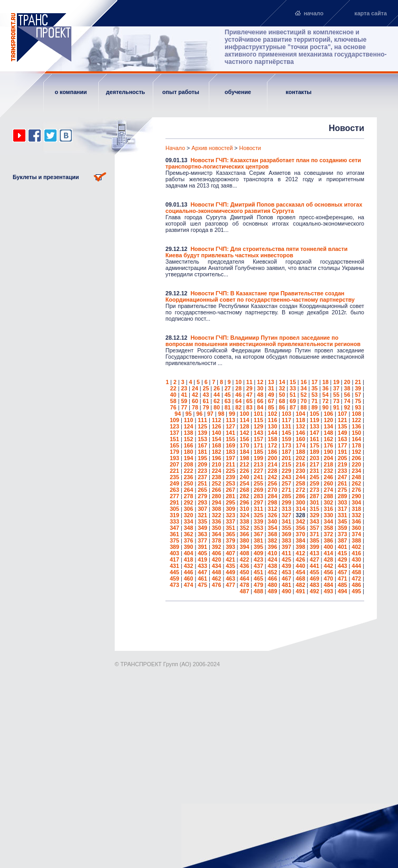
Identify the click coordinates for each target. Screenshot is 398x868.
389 (174, 547)
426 (301, 559)
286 (301, 496)
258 (301, 483)
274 (329, 490)
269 (258, 490)
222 (189, 471)
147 (314, 433)
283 (258, 496)
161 (314, 439)
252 (217, 483)
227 (258, 471)
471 (343, 578)
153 (202, 439)
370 (301, 534)
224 (217, 471)
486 (356, 585)
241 (258, 477)
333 (174, 521)
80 (217, 407)
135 (343, 426)
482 (301, 585)
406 (217, 553)
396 (273, 547)
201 (286, 458)
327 (286, 515)
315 (314, 509)
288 (329, 496)
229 (286, 471)
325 (258, 515)
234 (356, 471)
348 (189, 528)
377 (202, 540)
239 (230, 477)
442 (329, 566)
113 (230, 420)
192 (356, 452)
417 (174, 559)
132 (301, 426)
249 (174, 483)
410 (273, 553)
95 (189, 414)
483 (314, 585)
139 (202, 433)
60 (195, 401)
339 (258, 521)
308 (217, 509)
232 (329, 471)
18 (326, 382)
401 (343, 547)
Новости (250, 148)
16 (304, 382)
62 (217, 401)
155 (230, 439)
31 (271, 388)
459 (174, 578)
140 (217, 433)
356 (301, 528)
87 (293, 407)
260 (329, 483)
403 (174, 553)
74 (347, 401)
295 (230, 502)
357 (314, 528)
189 (314, 452)
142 (245, 433)
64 (238, 401)
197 (230, 458)
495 (356, 591)
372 (329, 534)
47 (249, 395)
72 (326, 401)
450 (245, 572)
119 (314, 420)
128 (245, 426)
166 (189, 445)
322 (217, 515)
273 (314, 490)
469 (314, 578)
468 (301, 578)
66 (260, 401)
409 (258, 553)
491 (301, 591)
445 (174, 572)
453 (286, 572)
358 (329, 528)
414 (329, 553)
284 (273, 496)
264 (189, 490)
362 (189, 534)
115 (258, 420)
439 (286, 566)
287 (314, 496)
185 (258, 452)
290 (356, 496)
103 (286, 414)
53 (314, 395)
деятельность (126, 92)
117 (286, 420)
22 (173, 388)
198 (245, 458)
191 (343, 452)
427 (314, 559)
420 (217, 559)
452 (273, 572)
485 (343, 585)
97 (210, 414)
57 (358, 395)
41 (184, 395)
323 (230, 515)
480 (273, 585)
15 (293, 382)
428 (329, 559)
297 (258, 502)
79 (206, 407)
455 (314, 572)
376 (189, 540)
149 (343, 433)
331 (343, 515)
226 (245, 471)
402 (356, 547)
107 (343, 414)
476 (217, 585)
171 (258, 445)
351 (230, 528)
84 (260, 407)
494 (343, 591)
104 (301, 414)
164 (356, 439)
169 (230, 445)
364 (217, 534)
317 (343, 509)
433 (202, 566)
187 (286, 452)
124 (189, 426)
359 (343, 528)
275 (343, 490)
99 (232, 414)
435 (230, 566)
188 (301, 452)
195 (202, 458)
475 (202, 585)
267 (230, 490)
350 (217, 528)
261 (343, 483)
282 (245, 496)
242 (273, 477)
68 (282, 401)
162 (329, 439)
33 (293, 388)
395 (258, 547)
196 (217, 458)
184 (245, 452)
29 (249, 388)
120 (329, 420)
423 (258, 559)
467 (286, 578)
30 (260, 388)
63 (228, 401)
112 (217, 420)
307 (202, 509)
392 (217, 547)
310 (245, 509)
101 (258, 414)
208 (189, 464)
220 (356, 464)
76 (173, 407)
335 (202, 521)
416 (356, 553)
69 (293, 401)
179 (174, 452)
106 (329, 414)
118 (301, 420)
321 (202, 515)
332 (356, 515)
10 (238, 382)
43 (206, 395)
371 (314, 534)
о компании (71, 92)
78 (195, 407)
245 (314, 477)
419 (202, 559)
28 (238, 388)
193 (174, 458)
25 (206, 388)
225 (230, 471)
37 (336, 388)
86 (282, 407)
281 (230, 496)
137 (174, 433)
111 (202, 420)
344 (329, 521)
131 (286, 426)
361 (174, 534)
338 (245, 521)
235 (174, 477)
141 (230, 433)
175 (314, 445)
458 (356, 572)
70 (304, 401)
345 (343, 521)
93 (358, 407)
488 (258, 591)
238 (217, 477)
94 (178, 414)
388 (356, 540)
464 (245, 578)
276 (356, 490)
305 (174, 509)
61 (206, 401)
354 (273, 528)
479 (258, 585)
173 (286, 445)
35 (314, 388)
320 (189, 515)
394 (245, 547)
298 (273, 502)
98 (221, 414)
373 (343, 534)
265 (202, 490)
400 (329, 547)
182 (217, 452)
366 (245, 534)
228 (273, 471)
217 (314, 464)
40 (173, 395)
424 (273, 559)
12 (260, 382)
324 (245, 515)
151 (174, 439)
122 (356, 420)
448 (217, 572)
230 (301, 471)
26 (217, 388)
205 (343, 458)
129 (258, 426)
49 (271, 395)
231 (314, 471)
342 (301, 521)
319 (174, 515)
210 (217, 464)
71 (314, 401)
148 (329, 433)
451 (258, 572)
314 (301, 509)
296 (245, 502)
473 (174, 585)
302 (329, 502)
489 (273, 591)
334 (189, 521)
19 (336, 382)
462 (217, 578)
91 (336, 407)
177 (343, 445)
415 (343, 553)
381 (258, 540)
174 (301, 445)
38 (347, 388)
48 (260, 395)
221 (174, 471)
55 (336, 395)
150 (356, 433)
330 (329, 515)
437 (258, 566)
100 (245, 414)
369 (286, 534)
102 (273, 414)
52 (304, 395)
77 (184, 407)
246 (329, 477)
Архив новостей (212, 148)
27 (228, 388)
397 (286, 547)
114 (245, 420)
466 (273, 578)
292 (189, 502)
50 (282, 395)
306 (189, 509)
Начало (175, 148)
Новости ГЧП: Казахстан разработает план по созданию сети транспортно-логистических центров (263, 163)
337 (230, 521)
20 (347, 382)
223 (202, 471)
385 (314, 540)
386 (329, 540)
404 (189, 553)
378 (217, 540)
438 (273, 566)
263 (174, 490)
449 (230, 572)
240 (245, 477)
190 (329, 452)
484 (329, 585)
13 (271, 382)
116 (273, 420)
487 (245, 591)
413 (314, 553)
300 (301, 502)
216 (301, 464)
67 (271, 401)
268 (245, 490)
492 (314, 591)
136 (356, 426)
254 (245, 483)
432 (189, 566)
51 (293, 395)
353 (258, 528)
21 (358, 382)
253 (230, 483)
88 (304, 407)
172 (273, 445)
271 (286, 490)
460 (189, 578)
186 (273, 452)
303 (343, 502)
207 (174, 464)
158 (273, 439)
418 (189, 559)
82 (238, 407)
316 (329, 509)
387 (343, 540)
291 (174, 502)
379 (230, 540)
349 (202, 528)
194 (189, 458)
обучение (238, 92)
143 (258, 433)
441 (314, 566)
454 (301, 572)
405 (202, 553)
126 (217, 426)
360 (356, 528)
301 (314, 502)
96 (199, 414)
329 (314, 515)
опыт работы (181, 92)
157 (258, 439)
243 (286, 477)
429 (343, 559)
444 (356, 566)
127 (230, 426)
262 (356, 483)
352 (245, 528)
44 (217, 395)
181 (202, 452)
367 (258, 534)
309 (230, 509)
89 (314, 407)
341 (286, 521)
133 (314, 426)
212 (245, 464)
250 (189, 483)
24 (195, 388)
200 (273, 458)
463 (230, 578)
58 (173, 401)
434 (217, 566)
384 (301, 540)
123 (174, 426)
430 (356, 559)
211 (230, 464)
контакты (299, 92)
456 (329, 572)
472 (356, 578)
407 (230, 553)
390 (189, 547)
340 (273, 521)
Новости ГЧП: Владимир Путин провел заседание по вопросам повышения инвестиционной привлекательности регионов (263, 341)
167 (202, 445)
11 (249, 382)
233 (343, 471)
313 (286, 509)
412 (301, 553)
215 (286, 464)
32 (282, 388)
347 (174, 528)
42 (195, 395)
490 (286, 591)
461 (202, 578)
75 (358, 401)
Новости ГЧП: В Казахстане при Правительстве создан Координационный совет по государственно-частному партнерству (260, 296)
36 (326, 388)
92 (347, 407)
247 (343, 477)
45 (228, 395)
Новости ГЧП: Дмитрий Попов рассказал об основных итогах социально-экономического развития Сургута (264, 208)
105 (314, 414)
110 (189, 420)
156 (245, 439)
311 (258, 509)
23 (184, 388)
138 (189, 433)
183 (230, 452)
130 (273, 426)
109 (174, 420)
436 (245, 566)
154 (217, 439)
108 (356, 414)
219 (343, 464)
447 (202, 572)
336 (217, 521)
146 (301, 433)
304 (356, 502)
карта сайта (371, 13)
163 (343, 439)
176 (329, 445)
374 (356, 534)
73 (336, 401)
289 (343, 496)
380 (245, 540)
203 (314, 458)
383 (286, 540)
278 (189, 496)
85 (271, 407)
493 (329, 591)
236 (189, 477)
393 (230, 547)
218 (329, 464)
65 (249, 401)
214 (273, 464)
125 (202, 426)
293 (202, 502)
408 (245, 553)
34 (304, 388)
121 (343, 420)
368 (273, 534)
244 (301, 477)
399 (314, 547)
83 (249, 407)
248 (356, 477)
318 (356, 509)
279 (202, 496)
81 (228, 407)
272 (301, 490)
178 (356, 445)
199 (258, 458)
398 (301, 547)
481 (286, 585)
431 (174, 566)
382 (273, 540)
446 (189, 572)
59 (184, 401)
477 (230, 585)
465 (258, 578)
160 (301, 439)
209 (202, 464)
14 (282, 382)
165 (174, 445)
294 (217, 502)
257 (286, 483)
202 (301, 458)
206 (356, 458)
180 (189, 452)
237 (202, 477)
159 (286, 439)
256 (273, 483)
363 (202, 534)
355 (286, 528)
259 (314, 483)
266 (217, 490)
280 (217, 496)
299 (286, 502)
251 (202, 483)
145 (286, 433)
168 (217, 445)
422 (245, 559)
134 (329, 426)
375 (174, 540)
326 (273, 515)
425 (286, 559)
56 (347, 395)
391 (202, 547)
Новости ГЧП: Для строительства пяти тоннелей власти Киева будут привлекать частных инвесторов (257, 252)
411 (286, 553)
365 (230, 534)
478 (245, 585)
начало (314, 13)
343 (314, 521)
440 (301, 566)
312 (273, 509)
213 (258, 464)
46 (238, 395)
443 (343, 566)
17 (314, 382)
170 (245, 445)
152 (189, 439)
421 (230, 559)
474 (189, 585)
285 (286, 496)
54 (326, 395)
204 (329, 458)
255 (258, 483)
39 (358, 388)
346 (356, 521)
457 (343, 572)
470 (329, 578)
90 (326, 407)
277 (174, 496)
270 (273, 490)
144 (273, 433)
